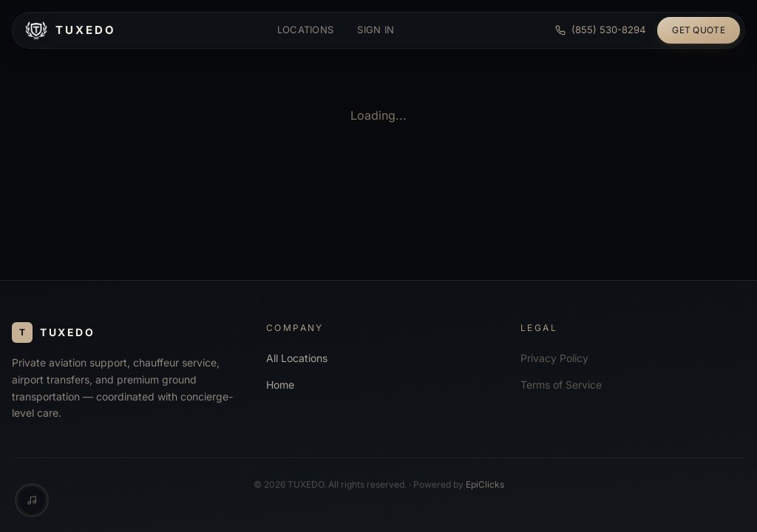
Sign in (376, 30)
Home (280, 385)
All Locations (297, 358)
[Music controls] (32, 500)
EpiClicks (485, 484)
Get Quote (699, 30)
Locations (306, 30)
